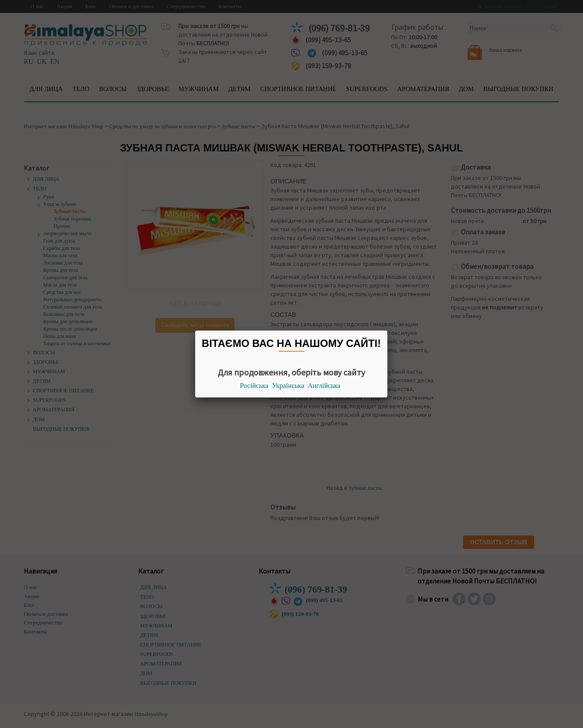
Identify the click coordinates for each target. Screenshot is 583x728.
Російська (254, 386)
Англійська (324, 386)
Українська (288, 386)
